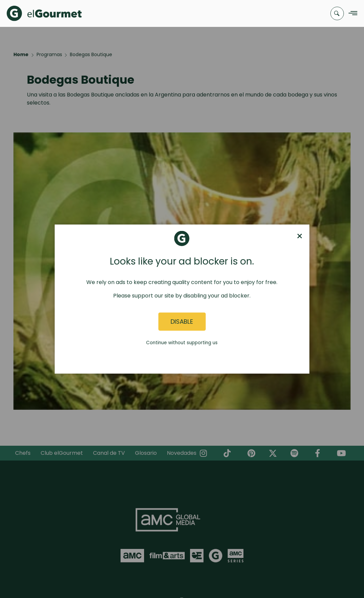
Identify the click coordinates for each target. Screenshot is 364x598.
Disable (182, 322)
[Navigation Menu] (351, 14)
